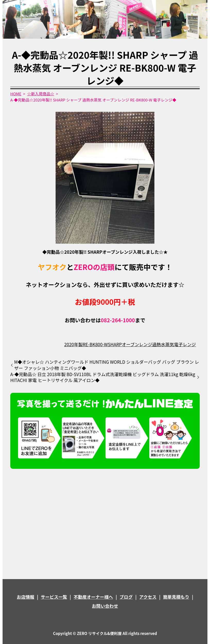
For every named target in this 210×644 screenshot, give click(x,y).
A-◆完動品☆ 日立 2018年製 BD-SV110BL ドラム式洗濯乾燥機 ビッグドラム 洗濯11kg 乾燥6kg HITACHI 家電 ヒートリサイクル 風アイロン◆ (103, 377)
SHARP (115, 344)
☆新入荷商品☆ (41, 94)
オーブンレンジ (137, 344)
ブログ (126, 597)
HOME (16, 94)
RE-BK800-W (95, 344)
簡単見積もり (176, 597)
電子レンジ (185, 344)
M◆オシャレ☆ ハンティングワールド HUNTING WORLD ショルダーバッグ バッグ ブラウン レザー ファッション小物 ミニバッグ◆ (107, 365)
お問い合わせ (105, 606)
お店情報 (25, 597)
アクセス (148, 597)
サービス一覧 (54, 597)
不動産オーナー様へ (93, 597)
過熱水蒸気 (163, 344)
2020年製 (74, 344)
